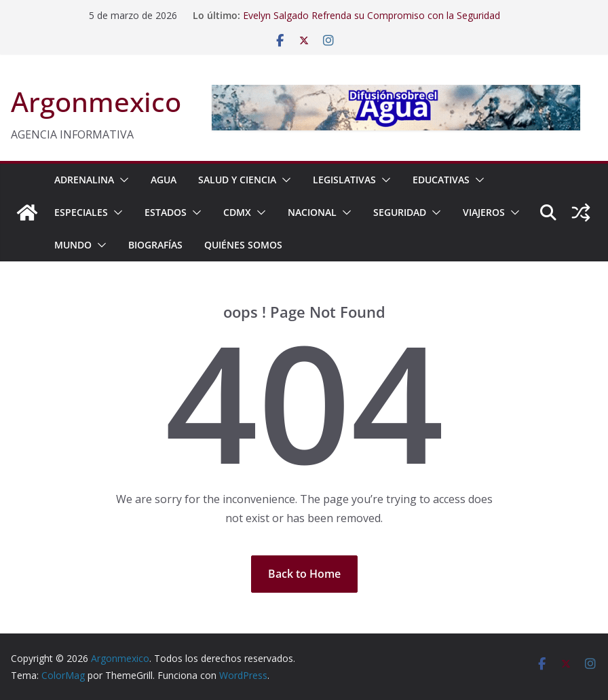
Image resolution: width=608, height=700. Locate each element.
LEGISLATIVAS (344, 180)
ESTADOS (166, 212)
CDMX (237, 212)
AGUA (164, 180)
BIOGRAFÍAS (155, 245)
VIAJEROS (484, 212)
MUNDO (73, 245)
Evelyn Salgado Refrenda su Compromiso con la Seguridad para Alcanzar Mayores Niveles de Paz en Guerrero (372, 22)
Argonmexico (96, 102)
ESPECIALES (81, 212)
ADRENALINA (84, 180)
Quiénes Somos (243, 245)
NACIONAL (312, 212)
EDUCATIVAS (441, 180)
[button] (121, 180)
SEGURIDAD (400, 212)
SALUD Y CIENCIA (237, 180)
